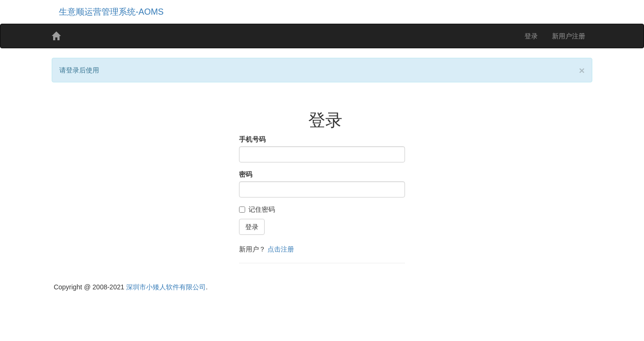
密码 (246, 174)
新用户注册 (569, 36)
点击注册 (281, 249)
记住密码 (257, 209)
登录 (531, 36)
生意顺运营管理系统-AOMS (111, 12)
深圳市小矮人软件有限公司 (166, 287)
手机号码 (252, 139)
